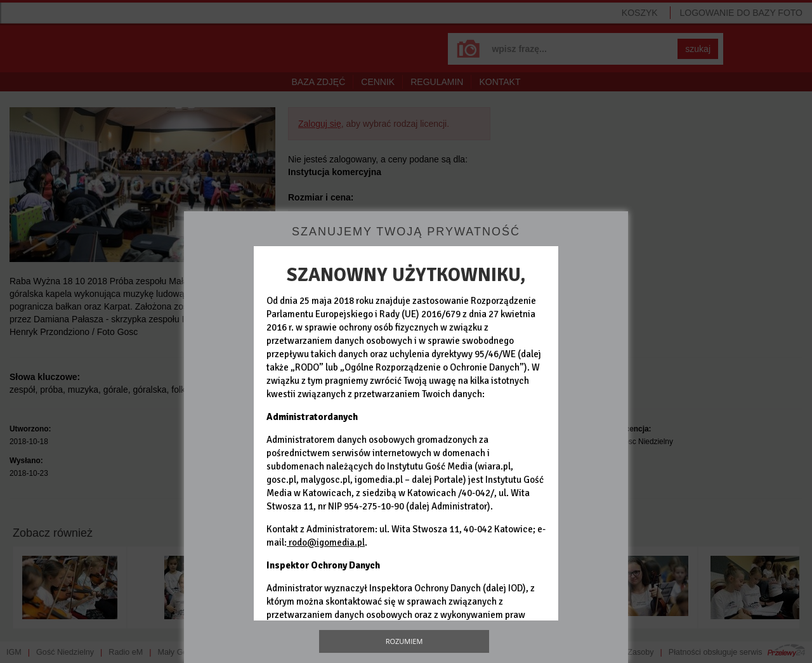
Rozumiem (404, 641)
